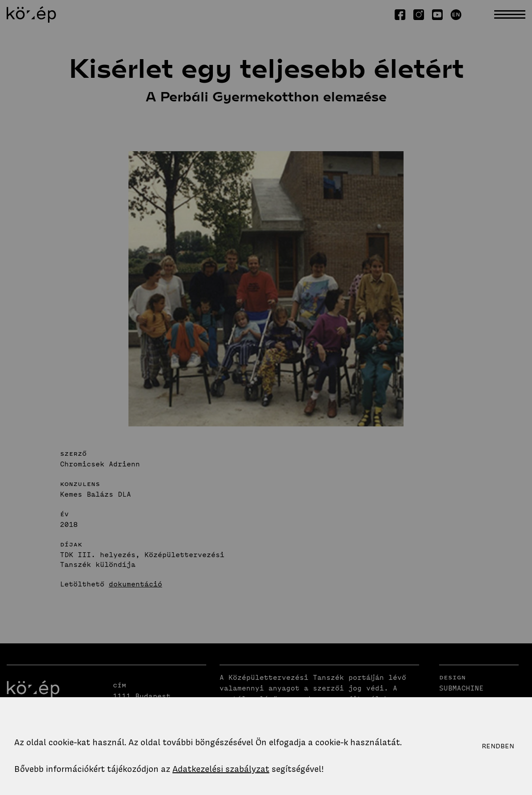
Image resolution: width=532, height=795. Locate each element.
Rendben (498, 746)
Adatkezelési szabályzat (221, 769)
